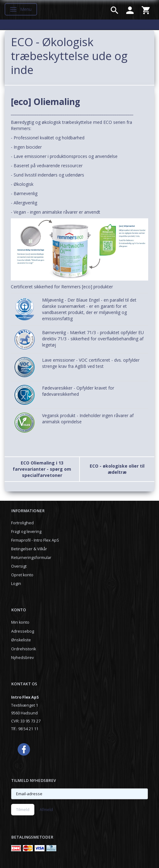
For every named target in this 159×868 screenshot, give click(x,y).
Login (16, 584)
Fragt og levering (26, 532)
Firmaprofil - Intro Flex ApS (35, 540)
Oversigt (19, 566)
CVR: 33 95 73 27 (26, 721)
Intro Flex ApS (25, 697)
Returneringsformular (31, 558)
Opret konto (22, 575)
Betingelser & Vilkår (29, 549)
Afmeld (46, 809)
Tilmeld (23, 809)
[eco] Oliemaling (45, 102)
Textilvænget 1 (25, 705)
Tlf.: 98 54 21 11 (25, 729)
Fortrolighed (22, 523)
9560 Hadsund (24, 713)
